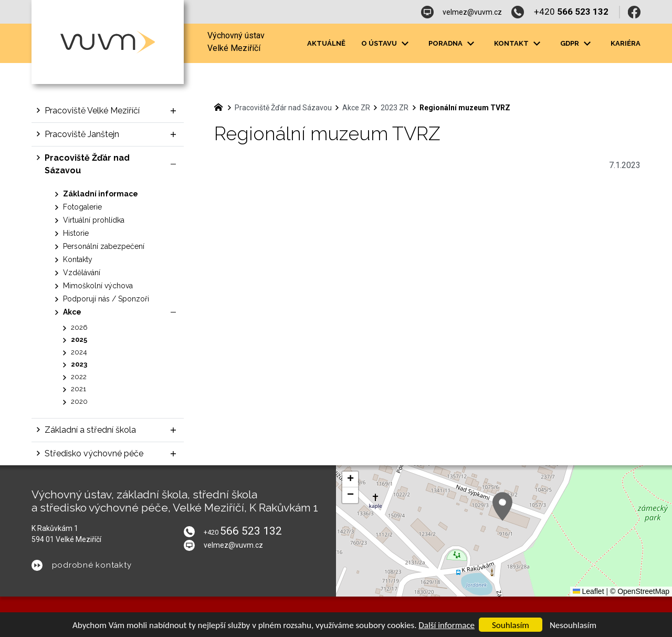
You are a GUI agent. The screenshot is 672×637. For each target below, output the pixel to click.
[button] (502, 507)
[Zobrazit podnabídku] (405, 44)
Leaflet (589, 591)
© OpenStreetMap (640, 591)
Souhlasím (511, 625)
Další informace (447, 625)
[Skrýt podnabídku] (173, 164)
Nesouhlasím (573, 625)
